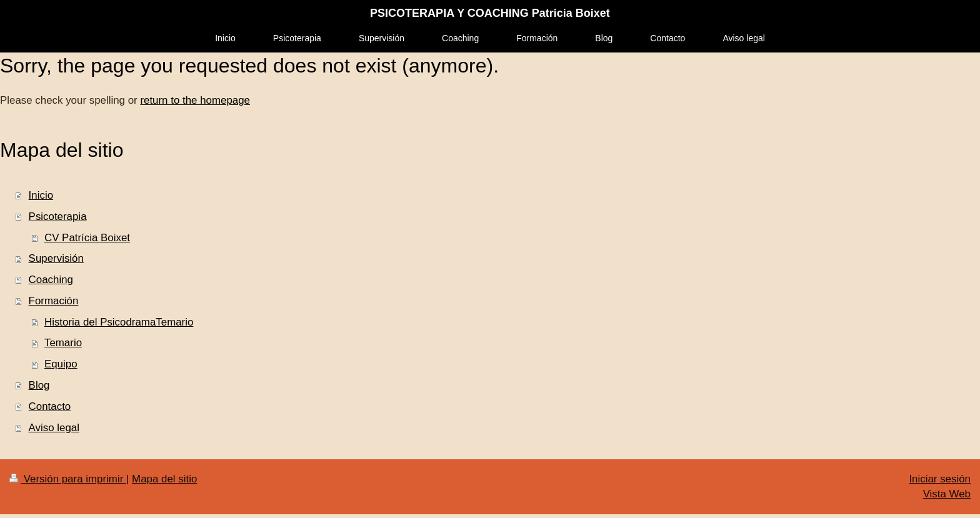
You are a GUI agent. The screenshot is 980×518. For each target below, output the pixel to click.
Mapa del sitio (164, 479)
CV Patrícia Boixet (87, 238)
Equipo (61, 364)
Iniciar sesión (940, 479)
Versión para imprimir (68, 479)
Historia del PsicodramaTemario (119, 322)
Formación (54, 301)
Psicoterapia (58, 217)
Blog (39, 385)
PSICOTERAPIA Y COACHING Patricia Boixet (490, 13)
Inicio (41, 195)
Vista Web (947, 494)
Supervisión (56, 258)
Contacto (50, 406)
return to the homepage (195, 100)
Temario (63, 343)
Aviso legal (54, 428)
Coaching (51, 280)
